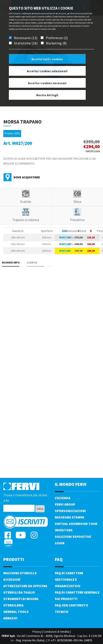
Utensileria (13, 605)
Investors (64, 530)
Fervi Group (65, 504)
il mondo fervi (71, 484)
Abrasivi (10, 618)
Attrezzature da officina (25, 586)
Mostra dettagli (47, 95)
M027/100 (65, 237)
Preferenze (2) (57, 38)
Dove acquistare (27, 177)
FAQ (59, 559)
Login (60, 543)
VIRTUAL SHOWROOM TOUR (76, 524)
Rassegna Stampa (69, 517)
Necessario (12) (26, 38)
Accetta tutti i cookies (47, 59)
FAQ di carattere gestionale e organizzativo (69, 579)
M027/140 (65, 244)
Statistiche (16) (26, 43)
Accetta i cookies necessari (47, 83)
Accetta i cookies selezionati (47, 71)
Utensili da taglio (19, 592)
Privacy (37, 632)
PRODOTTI (14, 559)
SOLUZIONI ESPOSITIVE (73, 537)
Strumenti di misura (21, 599)
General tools (16, 612)
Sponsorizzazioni (70, 511)
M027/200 (65, 251)
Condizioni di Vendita (56, 632)
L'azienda (63, 498)
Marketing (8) (56, 43)
